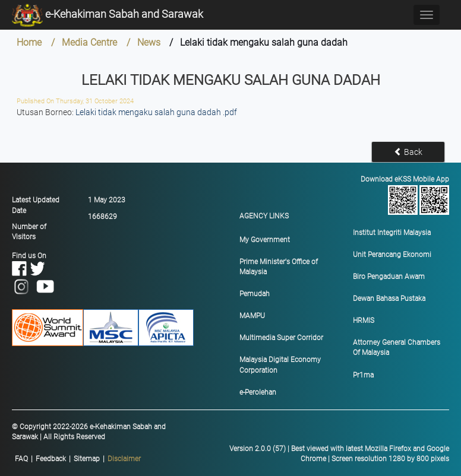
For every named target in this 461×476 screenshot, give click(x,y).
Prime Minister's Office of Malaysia (279, 267)
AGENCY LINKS (264, 216)
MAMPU (252, 316)
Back (408, 152)
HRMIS (364, 320)
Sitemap (87, 459)
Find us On (34, 271)
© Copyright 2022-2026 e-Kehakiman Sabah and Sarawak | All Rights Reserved (89, 432)
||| (78, 459)
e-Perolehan (258, 392)
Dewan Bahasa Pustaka (389, 299)
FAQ (21, 459)
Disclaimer (124, 459)
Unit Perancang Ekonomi (392, 255)
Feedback (51, 459)
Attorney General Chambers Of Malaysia (397, 348)
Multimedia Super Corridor (281, 338)
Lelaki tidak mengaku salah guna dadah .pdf (156, 112)
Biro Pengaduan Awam (389, 277)
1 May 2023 (107, 200)
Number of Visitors (29, 232)
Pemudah (255, 294)
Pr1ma (363, 375)
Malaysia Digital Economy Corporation (280, 365)
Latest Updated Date (36, 205)
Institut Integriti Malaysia (392, 233)
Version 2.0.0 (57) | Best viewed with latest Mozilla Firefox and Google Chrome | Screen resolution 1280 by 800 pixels (339, 454)
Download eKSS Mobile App (404, 195)
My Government (265, 240)
